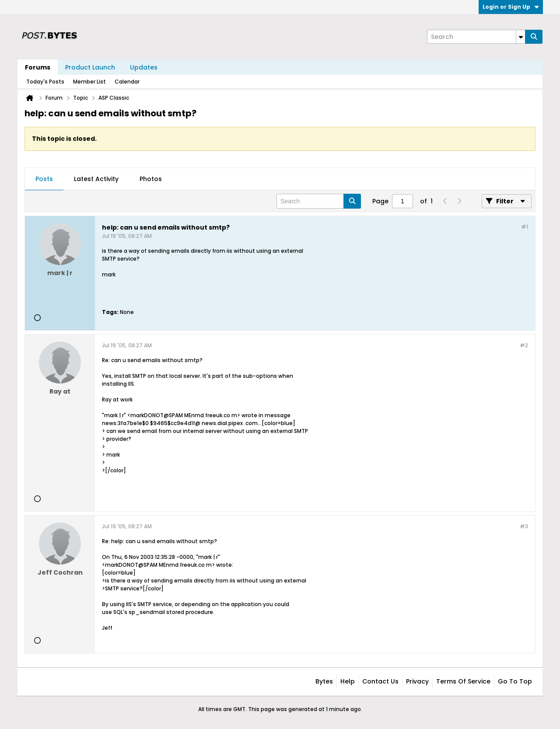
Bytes (324, 681)
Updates (144, 67)
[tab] (44, 179)
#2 (524, 345)
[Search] (476, 37)
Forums (38, 67)
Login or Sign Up (511, 7)
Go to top (515, 681)
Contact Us (380, 681)
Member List (89, 82)
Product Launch (90, 67)
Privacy (417, 681)
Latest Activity (96, 179)
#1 (525, 227)
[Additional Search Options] (521, 37)
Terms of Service (463, 681)
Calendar (127, 82)
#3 (524, 526)
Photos (151, 179)
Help (348, 681)
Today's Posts (45, 82)
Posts (44, 179)
